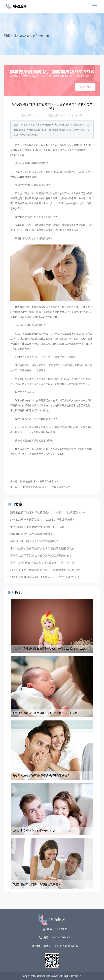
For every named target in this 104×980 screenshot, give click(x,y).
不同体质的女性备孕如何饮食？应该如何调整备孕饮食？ (42, 548)
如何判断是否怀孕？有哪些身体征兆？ (32, 534)
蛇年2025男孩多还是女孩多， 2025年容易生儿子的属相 (41, 520)
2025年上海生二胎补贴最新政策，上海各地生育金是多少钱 (44, 570)
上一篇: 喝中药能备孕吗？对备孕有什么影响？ (34, 482)
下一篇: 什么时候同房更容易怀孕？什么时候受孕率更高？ (40, 487)
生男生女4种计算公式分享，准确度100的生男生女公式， (42, 563)
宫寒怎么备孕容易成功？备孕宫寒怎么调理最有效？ (40, 556)
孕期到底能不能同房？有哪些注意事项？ (33, 541)
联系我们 (85, 87)
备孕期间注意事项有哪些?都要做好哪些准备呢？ (38, 527)
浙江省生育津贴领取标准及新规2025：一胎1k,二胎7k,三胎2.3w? (46, 512)
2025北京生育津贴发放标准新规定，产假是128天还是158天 (44, 577)
